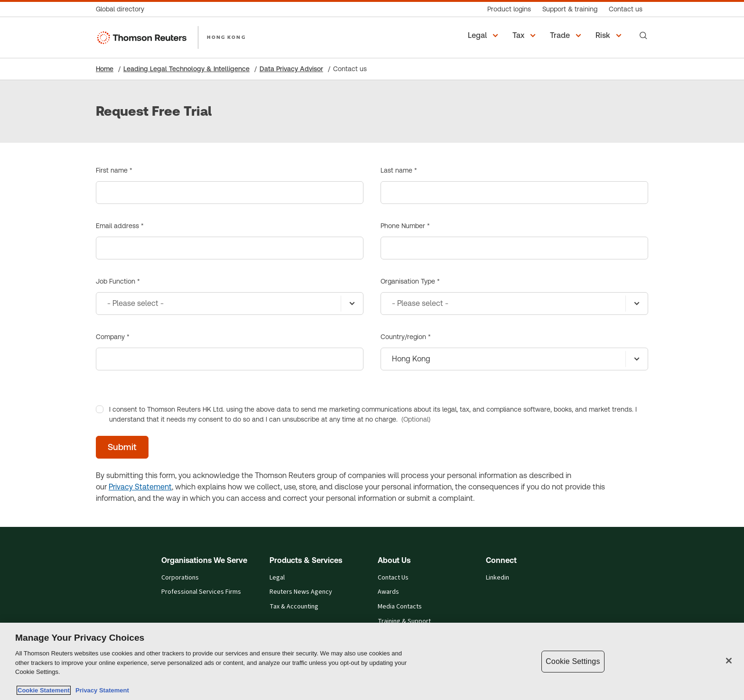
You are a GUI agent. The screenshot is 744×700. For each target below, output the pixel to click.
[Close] (729, 661)
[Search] (643, 36)
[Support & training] (570, 9)
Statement (153, 487)
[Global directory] (123, 9)
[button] (484, 36)
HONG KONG (226, 37)
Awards (388, 592)
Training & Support (404, 622)
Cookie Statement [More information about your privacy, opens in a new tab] (44, 690)
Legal (277, 578)
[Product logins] (509, 9)
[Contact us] (626, 9)
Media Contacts (400, 607)
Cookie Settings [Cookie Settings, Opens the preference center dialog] (573, 661)
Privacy (122, 487)
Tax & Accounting (294, 607)
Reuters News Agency (301, 592)
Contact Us (393, 578)
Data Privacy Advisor (291, 69)
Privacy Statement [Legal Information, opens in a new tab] (101, 690)
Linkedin (498, 578)
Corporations (180, 578)
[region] (372, 661)
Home (105, 69)
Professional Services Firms (201, 592)
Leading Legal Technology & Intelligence (186, 69)
